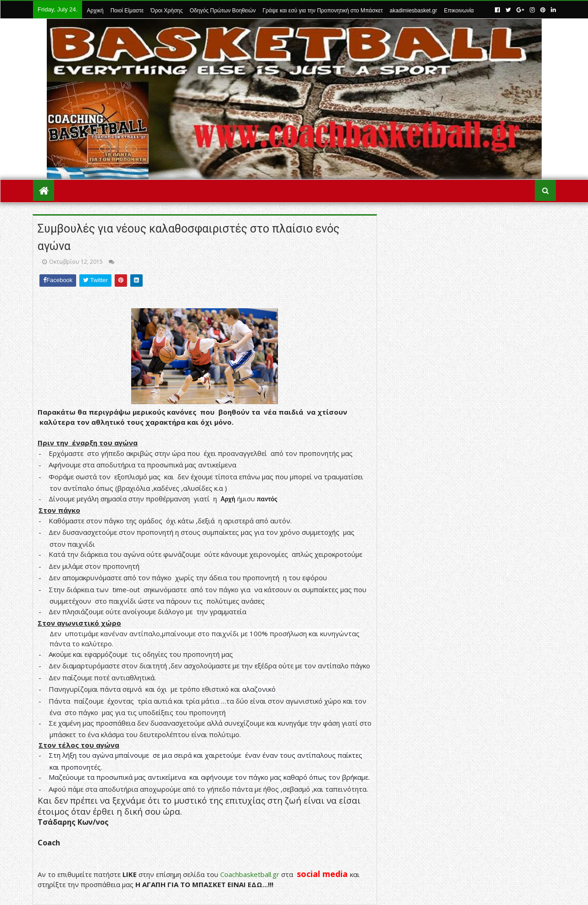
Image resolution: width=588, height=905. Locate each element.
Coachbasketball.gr (250, 874)
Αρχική (95, 11)
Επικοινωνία (459, 11)
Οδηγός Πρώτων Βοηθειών (223, 11)
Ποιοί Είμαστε (127, 11)
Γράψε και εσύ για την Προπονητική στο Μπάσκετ (322, 11)
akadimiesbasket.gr (413, 11)
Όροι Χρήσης (166, 11)
